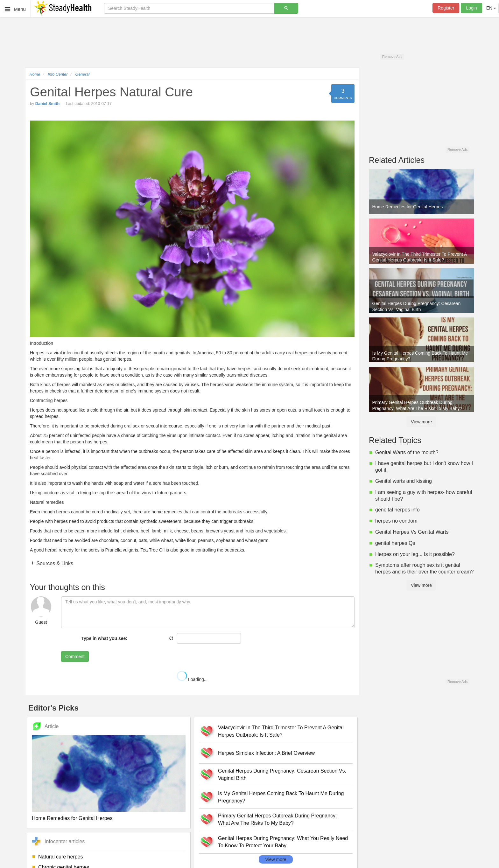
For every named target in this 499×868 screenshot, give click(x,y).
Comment (75, 656)
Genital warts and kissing (404, 481)
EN (491, 8)
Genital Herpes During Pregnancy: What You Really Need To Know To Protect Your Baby (283, 842)
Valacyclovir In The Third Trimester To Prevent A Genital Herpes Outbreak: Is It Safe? (281, 731)
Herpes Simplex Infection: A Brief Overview (266, 753)
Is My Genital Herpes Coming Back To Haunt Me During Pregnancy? (281, 797)
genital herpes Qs (395, 543)
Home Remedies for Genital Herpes (72, 818)
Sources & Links (54, 563)
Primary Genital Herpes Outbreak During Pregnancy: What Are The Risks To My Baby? (278, 819)
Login (471, 8)
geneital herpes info (397, 510)
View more (276, 859)
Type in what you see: (104, 638)
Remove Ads (392, 57)
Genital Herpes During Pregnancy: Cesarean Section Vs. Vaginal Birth (282, 774)
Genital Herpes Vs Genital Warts (412, 532)
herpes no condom (396, 521)
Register (446, 8)
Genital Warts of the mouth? (407, 452)
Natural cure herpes (61, 857)
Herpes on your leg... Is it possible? (415, 554)
